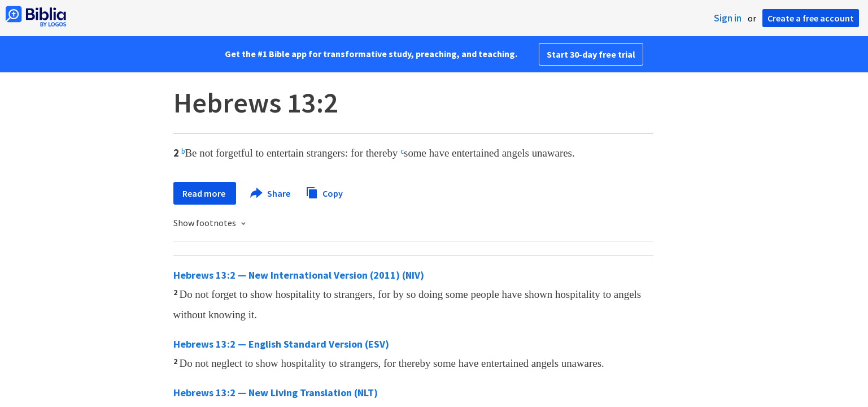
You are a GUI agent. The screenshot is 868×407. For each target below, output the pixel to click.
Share (271, 193)
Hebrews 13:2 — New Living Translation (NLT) (276, 393)
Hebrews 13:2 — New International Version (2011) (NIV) (299, 275)
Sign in (728, 18)
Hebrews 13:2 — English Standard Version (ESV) (281, 344)
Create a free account (811, 18)
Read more (205, 193)
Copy (324, 192)
